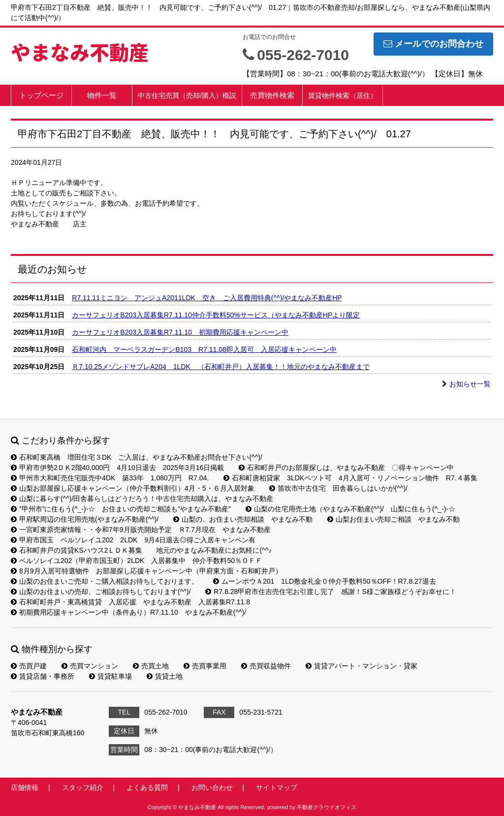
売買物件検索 (272, 95)
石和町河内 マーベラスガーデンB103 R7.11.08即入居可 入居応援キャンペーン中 (204, 349)
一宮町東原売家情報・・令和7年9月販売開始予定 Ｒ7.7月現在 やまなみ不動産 (141, 530)
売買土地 (151, 666)
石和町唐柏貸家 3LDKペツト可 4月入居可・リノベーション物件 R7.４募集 (350, 478)
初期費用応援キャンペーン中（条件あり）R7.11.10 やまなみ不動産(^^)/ (128, 612)
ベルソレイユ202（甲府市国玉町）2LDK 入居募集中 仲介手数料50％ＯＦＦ (137, 561)
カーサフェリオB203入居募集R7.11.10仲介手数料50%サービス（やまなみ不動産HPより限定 (216, 315)
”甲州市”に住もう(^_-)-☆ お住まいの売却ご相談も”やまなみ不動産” (121, 509)
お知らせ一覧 (466, 384)
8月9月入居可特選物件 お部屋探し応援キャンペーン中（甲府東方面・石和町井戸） (146, 571)
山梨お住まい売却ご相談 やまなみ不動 (394, 519)
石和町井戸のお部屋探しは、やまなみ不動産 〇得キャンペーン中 (346, 468)
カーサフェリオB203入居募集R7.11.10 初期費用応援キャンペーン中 (180, 332)
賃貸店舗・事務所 (43, 676)
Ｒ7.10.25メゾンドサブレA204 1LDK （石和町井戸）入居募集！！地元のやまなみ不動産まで (220, 367)
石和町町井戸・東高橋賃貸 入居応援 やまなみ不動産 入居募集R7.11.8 (130, 602)
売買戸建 (29, 666)
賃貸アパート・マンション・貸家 (362, 666)
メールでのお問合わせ (433, 44)
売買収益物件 (266, 666)
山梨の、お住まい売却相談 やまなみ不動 (243, 519)
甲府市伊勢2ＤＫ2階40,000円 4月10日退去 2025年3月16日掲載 (117, 468)
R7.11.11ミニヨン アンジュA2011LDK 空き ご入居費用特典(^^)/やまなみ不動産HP (207, 298)
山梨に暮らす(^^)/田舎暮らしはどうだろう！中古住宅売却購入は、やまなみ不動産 (142, 499)
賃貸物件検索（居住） (343, 95)
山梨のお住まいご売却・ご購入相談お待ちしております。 (105, 581)
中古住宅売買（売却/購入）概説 (187, 95)
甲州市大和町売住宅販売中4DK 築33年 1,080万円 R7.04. (110, 478)
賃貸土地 (165, 676)
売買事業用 (205, 666)
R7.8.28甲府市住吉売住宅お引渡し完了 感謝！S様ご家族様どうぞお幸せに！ (331, 592)
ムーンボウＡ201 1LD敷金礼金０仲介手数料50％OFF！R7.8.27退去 (325, 581)
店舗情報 (25, 787)
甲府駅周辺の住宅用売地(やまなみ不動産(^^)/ (85, 519)
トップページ (41, 95)
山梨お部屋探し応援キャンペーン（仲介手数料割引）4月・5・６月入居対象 (133, 488)
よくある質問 (147, 787)
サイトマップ (277, 787)
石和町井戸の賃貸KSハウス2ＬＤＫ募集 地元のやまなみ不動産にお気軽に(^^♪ (141, 550)
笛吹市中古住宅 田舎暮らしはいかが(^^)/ (338, 488)
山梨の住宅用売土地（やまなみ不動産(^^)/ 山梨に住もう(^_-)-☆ (350, 509)
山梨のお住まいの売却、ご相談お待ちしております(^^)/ (101, 592)
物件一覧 (102, 95)
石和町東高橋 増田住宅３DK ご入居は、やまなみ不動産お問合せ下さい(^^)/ (137, 457)
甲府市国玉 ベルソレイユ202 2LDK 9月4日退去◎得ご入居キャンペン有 (133, 540)
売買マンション (90, 666)
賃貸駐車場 (110, 676)
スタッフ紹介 (83, 787)
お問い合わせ (212, 787)
